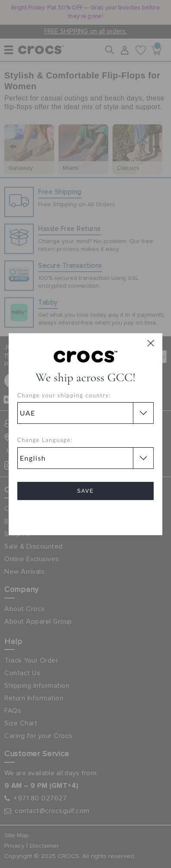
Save (85, 491)
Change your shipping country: (64, 395)
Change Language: (45, 440)
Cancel (85, 515)
